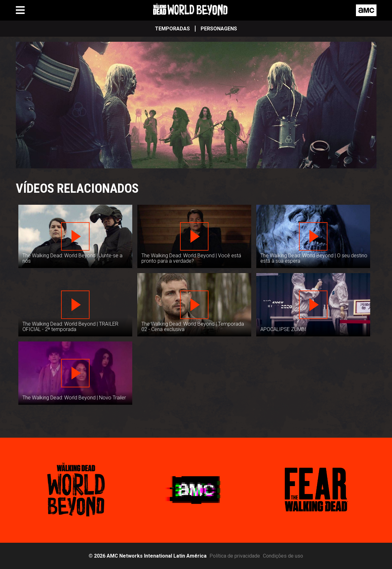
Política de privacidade (235, 556)
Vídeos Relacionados (77, 188)
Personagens (219, 29)
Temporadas (172, 29)
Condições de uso (283, 556)
